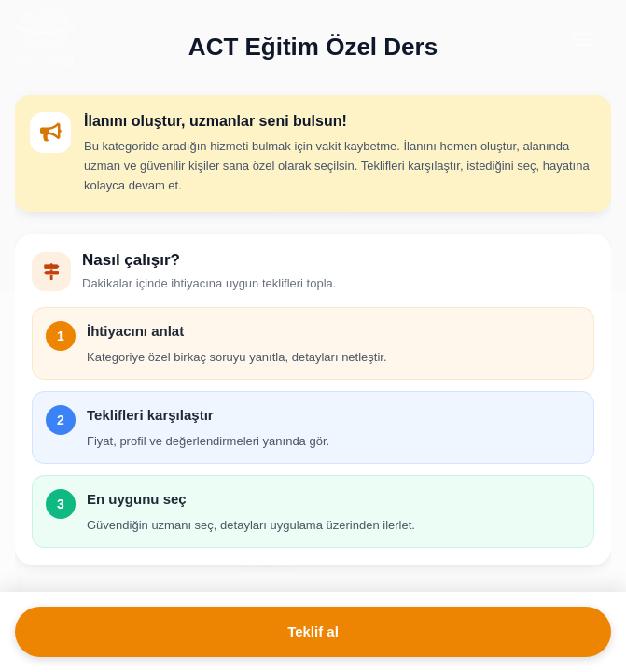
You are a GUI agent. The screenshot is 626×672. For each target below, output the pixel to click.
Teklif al (313, 631)
